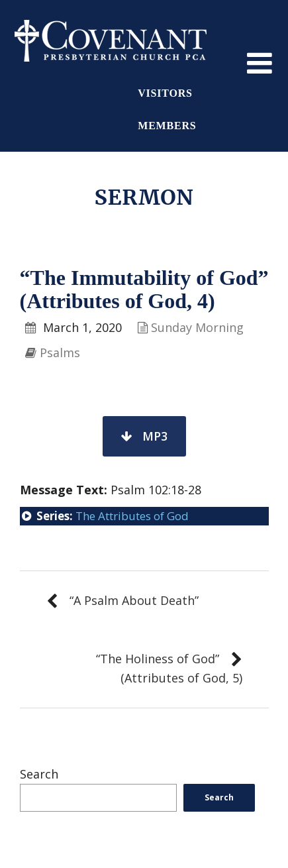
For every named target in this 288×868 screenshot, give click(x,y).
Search (39, 774)
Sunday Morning (197, 327)
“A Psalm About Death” (134, 600)
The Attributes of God (132, 516)
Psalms (60, 353)
